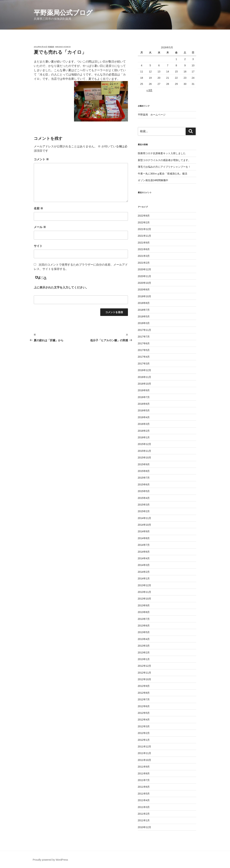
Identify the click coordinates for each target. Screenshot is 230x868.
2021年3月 (144, 256)
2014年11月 (145, 518)
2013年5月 (144, 632)
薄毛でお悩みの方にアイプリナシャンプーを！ (164, 167)
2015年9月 (144, 464)
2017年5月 (144, 350)
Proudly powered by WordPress (50, 860)
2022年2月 (144, 222)
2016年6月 (144, 404)
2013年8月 (144, 612)
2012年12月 (145, 666)
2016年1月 (144, 437)
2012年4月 (144, 720)
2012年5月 (144, 713)
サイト (38, 246)
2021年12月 (145, 229)
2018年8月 (144, 303)
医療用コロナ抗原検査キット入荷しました (162, 153)
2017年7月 (144, 337)
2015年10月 (145, 458)
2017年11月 (145, 330)
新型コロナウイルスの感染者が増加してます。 (164, 160)
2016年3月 (144, 424)
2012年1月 (144, 740)
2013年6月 (144, 626)
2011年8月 (144, 773)
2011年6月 (144, 787)
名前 (38, 208)
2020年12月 (145, 269)
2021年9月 (144, 243)
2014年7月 (144, 545)
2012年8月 (144, 693)
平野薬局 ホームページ (152, 115)
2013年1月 (144, 659)
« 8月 (149, 90)
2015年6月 (144, 484)
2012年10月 (145, 679)
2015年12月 (145, 444)
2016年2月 (144, 431)
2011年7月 (144, 780)
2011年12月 (145, 747)
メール (40, 227)
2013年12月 (145, 585)
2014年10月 (145, 525)
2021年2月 (144, 263)
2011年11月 (145, 753)
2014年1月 (144, 578)
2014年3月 (144, 565)
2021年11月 (145, 236)
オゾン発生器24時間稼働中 (153, 180)
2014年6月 (144, 552)
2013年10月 (145, 599)
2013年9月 (144, 605)
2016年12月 (145, 370)
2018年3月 (144, 323)
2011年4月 (144, 800)
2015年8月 (144, 471)
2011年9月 (144, 767)
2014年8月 (144, 538)
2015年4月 (144, 498)
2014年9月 (144, 531)
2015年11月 (145, 451)
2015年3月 (144, 505)
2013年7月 (144, 619)
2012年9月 (144, 686)
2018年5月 (144, 316)
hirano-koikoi (63, 47)
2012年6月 (144, 706)
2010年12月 (145, 827)
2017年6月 (144, 343)
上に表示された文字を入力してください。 (61, 287)
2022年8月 (144, 216)
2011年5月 (144, 794)
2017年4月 (144, 357)
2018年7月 (144, 310)
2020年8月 (144, 290)
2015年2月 (144, 511)
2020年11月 (145, 276)
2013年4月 (144, 639)
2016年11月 (145, 377)
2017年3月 (144, 364)
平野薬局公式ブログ (63, 13)
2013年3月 (144, 646)
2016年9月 (144, 390)
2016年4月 (144, 417)
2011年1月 (144, 820)
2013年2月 (144, 653)
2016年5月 (144, 410)
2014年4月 (144, 558)
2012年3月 (144, 726)
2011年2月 (144, 814)
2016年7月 (144, 397)
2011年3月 (144, 807)
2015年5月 (144, 491)
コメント (41, 159)
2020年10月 (145, 283)
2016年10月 (145, 384)
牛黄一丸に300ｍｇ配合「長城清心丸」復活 (163, 174)
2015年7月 (144, 478)
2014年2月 (144, 572)
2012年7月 (144, 699)
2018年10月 (145, 296)
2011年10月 (145, 760)
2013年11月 (145, 592)
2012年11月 (145, 673)
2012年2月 (144, 733)
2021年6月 (144, 249)
